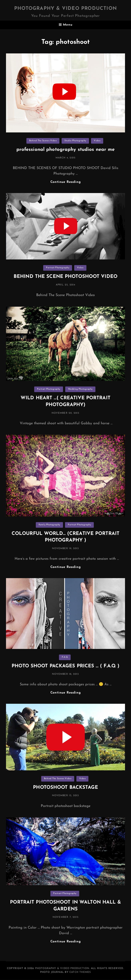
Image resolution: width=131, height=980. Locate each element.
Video (97, 141)
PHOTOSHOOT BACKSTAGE (65, 788)
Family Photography (49, 525)
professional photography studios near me (66, 150)
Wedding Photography (80, 389)
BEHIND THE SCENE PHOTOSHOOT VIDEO (65, 277)
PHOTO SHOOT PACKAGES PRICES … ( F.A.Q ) (65, 666)
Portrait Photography (58, 268)
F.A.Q (65, 657)
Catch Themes (80, 972)
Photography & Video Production (65, 9)
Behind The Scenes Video (43, 141)
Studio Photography (75, 141)
